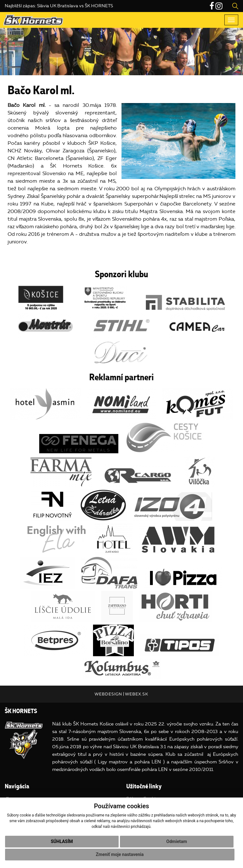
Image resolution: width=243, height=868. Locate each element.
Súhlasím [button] (62, 841)
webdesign (108, 694)
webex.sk (137, 694)
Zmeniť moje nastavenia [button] (120, 854)
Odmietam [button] (177, 841)
